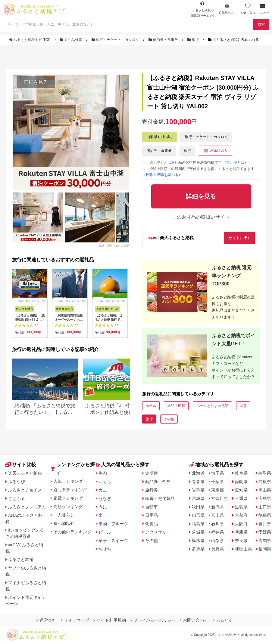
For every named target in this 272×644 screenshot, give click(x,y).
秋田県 (198, 507)
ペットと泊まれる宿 (212, 406)
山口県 (265, 507)
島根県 (265, 482)
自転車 (152, 507)
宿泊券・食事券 (164, 40)
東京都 (217, 490)
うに (103, 507)
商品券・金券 (158, 482)
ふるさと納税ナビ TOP (30, 40)
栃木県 (198, 541)
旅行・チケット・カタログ (116, 40)
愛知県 (241, 490)
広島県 (265, 498)
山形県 (198, 515)
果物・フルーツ (113, 524)
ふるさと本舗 (21, 559)
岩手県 (198, 490)
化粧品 (152, 524)
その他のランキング (72, 532)
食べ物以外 (64, 523)
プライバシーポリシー (153, 620)
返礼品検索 (72, 40)
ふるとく (223, 620)
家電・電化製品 (160, 498)
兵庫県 (241, 532)
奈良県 (241, 541)
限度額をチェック (203, 9)
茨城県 (198, 532)
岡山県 (265, 490)
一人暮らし (64, 515)
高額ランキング (68, 507)
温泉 (243, 406)
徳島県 (265, 515)
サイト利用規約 (110, 620)
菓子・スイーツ (113, 541)
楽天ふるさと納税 (25, 473)
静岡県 (241, 482)
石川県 (217, 524)
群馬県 (198, 549)
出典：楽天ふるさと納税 (114, 246)
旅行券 (152, 490)
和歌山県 (243, 549)
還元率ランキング (70, 490)
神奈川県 (220, 498)
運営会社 (46, 620)
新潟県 (217, 507)
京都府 (241, 515)
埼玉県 (217, 473)
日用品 (152, 515)
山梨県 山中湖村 (159, 137)
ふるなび (17, 482)
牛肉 (103, 473)
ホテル (151, 406)
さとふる (17, 498)
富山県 (217, 515)
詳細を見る (36, 82)
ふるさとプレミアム (27, 507)
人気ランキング (68, 481)
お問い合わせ (194, 620)
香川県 (265, 524)
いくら (105, 482)
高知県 (265, 541)
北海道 (198, 473)
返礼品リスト (228, 9)
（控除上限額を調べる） (162, 175)
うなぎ (105, 498)
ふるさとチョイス (25, 490)
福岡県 (265, 549)
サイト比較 (21, 465)
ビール (105, 532)
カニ (103, 490)
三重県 (241, 498)
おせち (105, 549)
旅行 (194, 40)
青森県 (198, 482)
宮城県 (198, 498)
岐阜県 (241, 473)
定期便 (152, 473)
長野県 (217, 549)
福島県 (198, 524)
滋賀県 (241, 507)
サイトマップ (75, 620)
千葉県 (217, 482)
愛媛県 (265, 532)
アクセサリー (158, 532)
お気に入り (248, 9)
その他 (169, 419)
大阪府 (241, 524)
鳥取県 (265, 473)
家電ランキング (68, 498)
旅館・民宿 (176, 406)
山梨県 (217, 541)
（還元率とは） (235, 162)
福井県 (217, 532)
